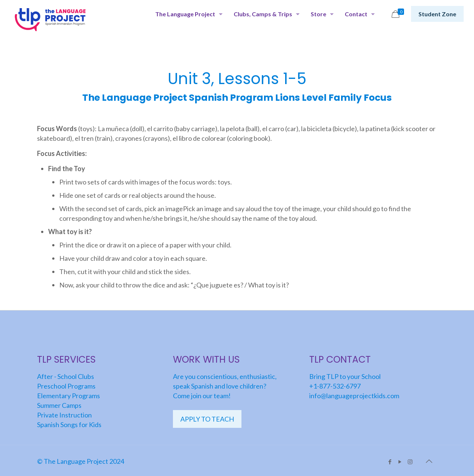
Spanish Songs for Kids (69, 425)
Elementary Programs (69, 396)
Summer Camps (59, 405)
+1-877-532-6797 (335, 386)
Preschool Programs (66, 386)
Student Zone (437, 14)
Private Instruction (64, 415)
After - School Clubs (66, 376)
